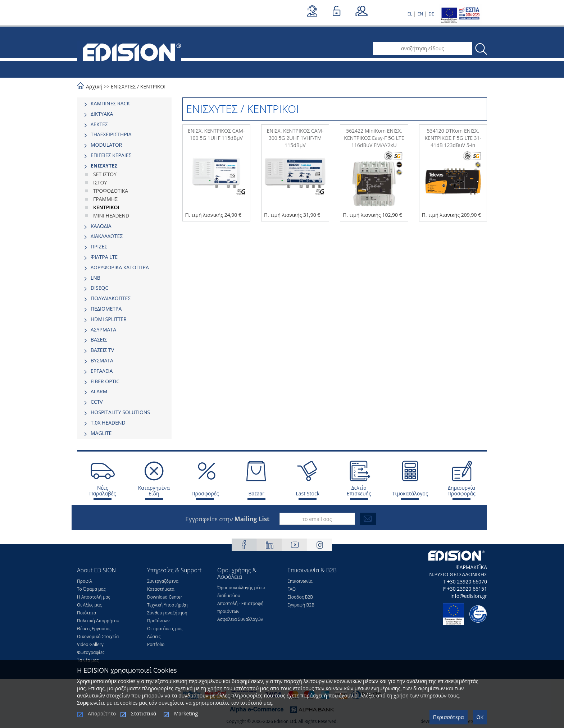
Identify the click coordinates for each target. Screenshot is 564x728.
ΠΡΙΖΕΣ (99, 246)
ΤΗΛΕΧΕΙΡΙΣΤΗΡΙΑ (111, 134)
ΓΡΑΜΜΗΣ (105, 199)
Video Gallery (90, 644)
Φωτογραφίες (91, 652)
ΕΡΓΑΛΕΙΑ (102, 371)
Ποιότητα (87, 613)
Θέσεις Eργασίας (94, 629)
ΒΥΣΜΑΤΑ (102, 360)
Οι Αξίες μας (89, 605)
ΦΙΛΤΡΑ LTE (104, 257)
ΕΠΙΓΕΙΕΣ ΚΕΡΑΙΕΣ (111, 155)
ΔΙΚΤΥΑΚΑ (102, 114)
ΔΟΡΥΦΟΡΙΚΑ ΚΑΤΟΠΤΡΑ (120, 267)
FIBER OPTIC (105, 381)
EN (420, 14)
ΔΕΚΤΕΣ (99, 124)
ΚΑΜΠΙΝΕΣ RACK (110, 103)
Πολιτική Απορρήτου (98, 621)
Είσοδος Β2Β (300, 597)
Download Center (165, 597)
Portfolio (156, 644)
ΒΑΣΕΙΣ (99, 340)
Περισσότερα (449, 717)
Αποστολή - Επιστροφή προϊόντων (240, 607)
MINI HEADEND (111, 216)
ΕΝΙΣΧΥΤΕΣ (123, 86)
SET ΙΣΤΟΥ (105, 174)
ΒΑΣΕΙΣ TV (102, 350)
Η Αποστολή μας (94, 597)
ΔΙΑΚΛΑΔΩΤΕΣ (107, 236)
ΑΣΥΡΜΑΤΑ (103, 329)
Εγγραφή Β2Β (301, 605)
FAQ (292, 589)
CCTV (97, 402)
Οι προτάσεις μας (165, 629)
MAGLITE (101, 433)
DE (431, 14)
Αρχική (94, 86)
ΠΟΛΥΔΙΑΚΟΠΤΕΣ (111, 298)
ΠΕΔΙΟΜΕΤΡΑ (106, 309)
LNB (95, 278)
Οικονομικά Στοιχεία (98, 637)
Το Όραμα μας (91, 589)
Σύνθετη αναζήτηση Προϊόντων (167, 617)
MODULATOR (106, 145)
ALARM (99, 391)
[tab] (124, 104)
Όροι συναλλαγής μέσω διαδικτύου (241, 592)
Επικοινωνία (300, 581)
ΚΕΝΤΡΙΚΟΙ (153, 86)
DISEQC (99, 288)
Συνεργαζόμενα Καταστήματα (163, 585)
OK (480, 717)
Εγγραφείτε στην (227, 519)
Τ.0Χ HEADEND (108, 423)
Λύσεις (154, 637)
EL (410, 14)
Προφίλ (85, 581)
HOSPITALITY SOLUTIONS (120, 412)
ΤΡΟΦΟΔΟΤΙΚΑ (111, 191)
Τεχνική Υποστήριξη (167, 605)
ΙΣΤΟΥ (100, 182)
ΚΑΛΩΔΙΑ (101, 226)
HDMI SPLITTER (109, 319)
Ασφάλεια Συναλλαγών (240, 619)
